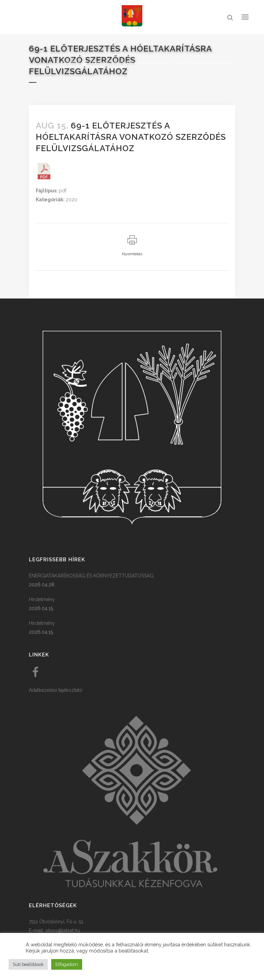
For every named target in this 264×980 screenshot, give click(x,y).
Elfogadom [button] (67, 964)
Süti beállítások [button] (28, 964)
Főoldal (69, 63)
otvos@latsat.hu (63, 931)
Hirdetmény (42, 599)
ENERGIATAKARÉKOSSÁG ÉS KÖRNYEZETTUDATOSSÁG (91, 576)
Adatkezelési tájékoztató (56, 690)
